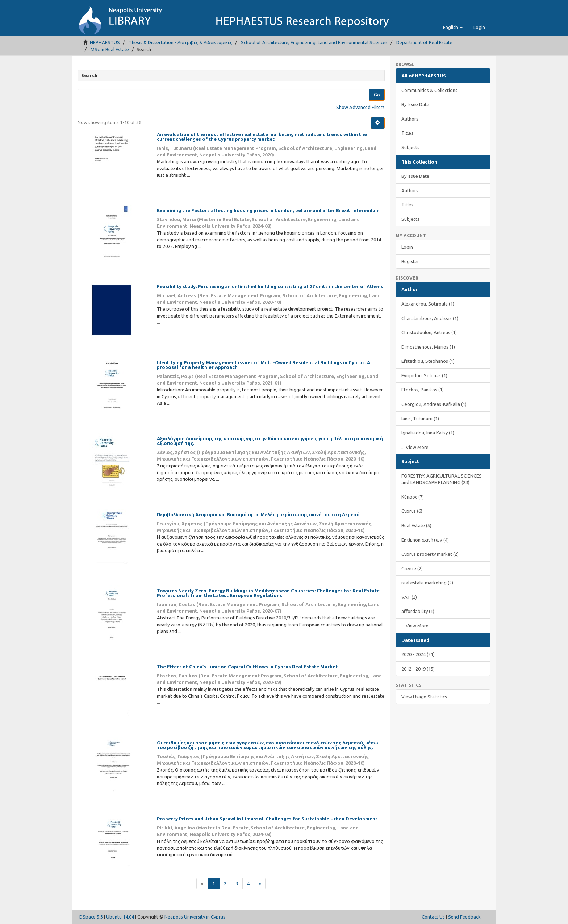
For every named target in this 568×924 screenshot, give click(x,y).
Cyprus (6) (412, 511)
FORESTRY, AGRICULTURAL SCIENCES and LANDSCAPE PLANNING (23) (442, 479)
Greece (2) (412, 568)
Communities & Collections (429, 90)
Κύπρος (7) (413, 497)
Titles (407, 133)
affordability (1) (418, 611)
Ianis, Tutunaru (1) (420, 419)
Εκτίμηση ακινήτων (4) (425, 540)
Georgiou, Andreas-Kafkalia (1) (434, 404)
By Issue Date (415, 104)
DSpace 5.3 (91, 917)
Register (410, 261)
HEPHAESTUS (105, 42)
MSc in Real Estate (110, 49)
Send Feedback (464, 917)
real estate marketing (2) (427, 583)
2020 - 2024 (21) (418, 654)
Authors (410, 119)
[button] (453, 27)
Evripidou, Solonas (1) (424, 375)
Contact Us (433, 917)
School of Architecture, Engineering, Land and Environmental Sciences (314, 42)
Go (377, 94)
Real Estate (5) (416, 525)
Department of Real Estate (424, 42)
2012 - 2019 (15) (418, 669)
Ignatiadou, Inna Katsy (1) (428, 433)
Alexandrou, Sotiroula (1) (428, 304)
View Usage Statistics (424, 697)
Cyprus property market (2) (430, 554)
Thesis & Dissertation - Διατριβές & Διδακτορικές (180, 42)
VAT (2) (409, 597)
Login (407, 247)
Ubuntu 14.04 (120, 917)
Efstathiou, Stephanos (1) (428, 361)
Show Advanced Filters (360, 107)
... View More (415, 447)
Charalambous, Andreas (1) (430, 318)
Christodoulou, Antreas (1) (429, 332)
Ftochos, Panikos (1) (423, 390)
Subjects (410, 147)
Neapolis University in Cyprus (195, 917)
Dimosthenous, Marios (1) (428, 347)
